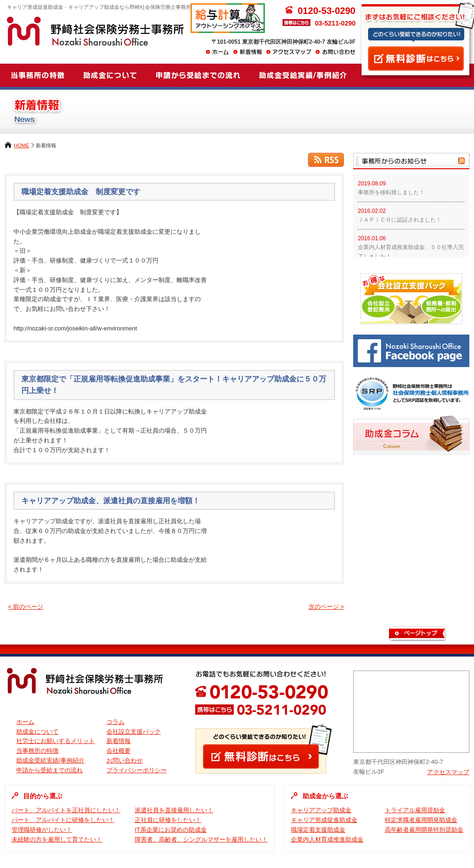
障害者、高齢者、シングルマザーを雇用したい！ (201, 839)
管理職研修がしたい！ (42, 830)
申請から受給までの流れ (49, 770)
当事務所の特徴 (37, 751)
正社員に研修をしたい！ (168, 820)
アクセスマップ (448, 772)
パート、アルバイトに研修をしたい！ (63, 820)
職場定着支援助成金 (318, 830)
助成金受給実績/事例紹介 (50, 760)
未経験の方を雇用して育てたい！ (57, 839)
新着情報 (118, 741)
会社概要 (118, 751)
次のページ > (326, 607)
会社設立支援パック (134, 732)
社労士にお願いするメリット (56, 741)
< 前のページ (26, 607)
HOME (22, 145)
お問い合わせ (125, 760)
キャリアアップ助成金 (321, 810)
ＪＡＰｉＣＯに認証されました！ (400, 220)
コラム (115, 722)
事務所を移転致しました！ (391, 192)
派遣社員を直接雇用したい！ (174, 810)
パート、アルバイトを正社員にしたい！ (66, 810)
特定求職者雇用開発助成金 (421, 820)
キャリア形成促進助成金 (324, 820)
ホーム (25, 722)
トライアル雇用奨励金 (415, 810)
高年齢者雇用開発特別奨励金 (424, 830)
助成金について (37, 732)
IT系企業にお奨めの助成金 (171, 830)
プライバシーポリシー (137, 770)
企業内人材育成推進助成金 (327, 839)
